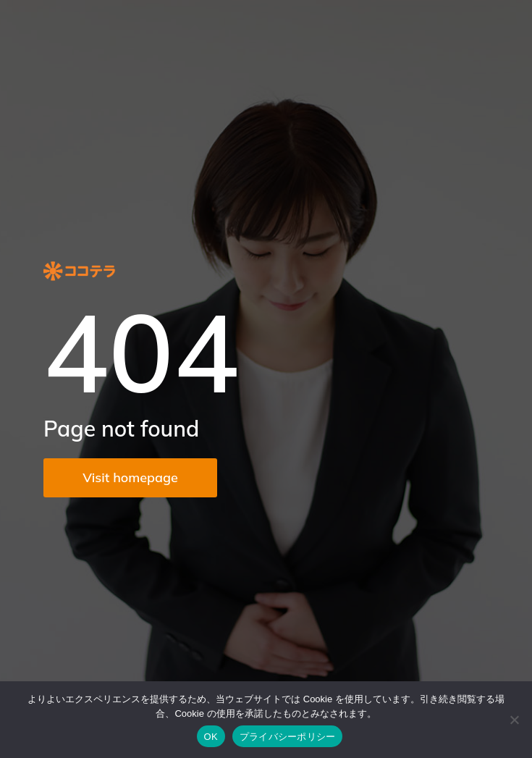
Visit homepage (130, 477)
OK (211, 737)
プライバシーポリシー (288, 737)
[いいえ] (514, 720)
